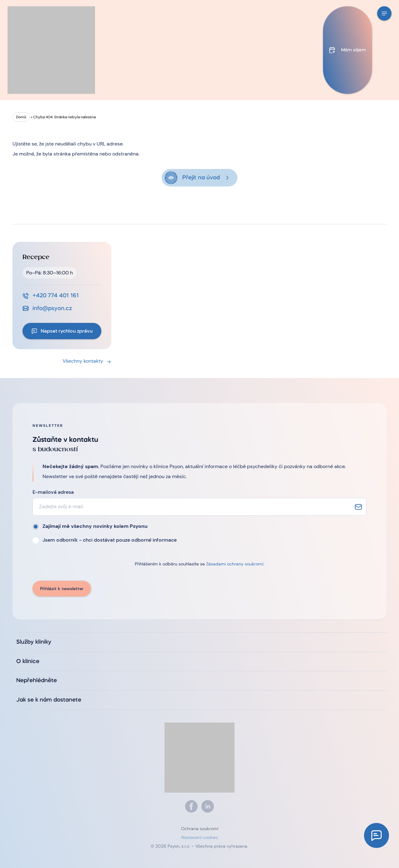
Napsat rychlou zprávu (67, 331)
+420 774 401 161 (56, 296)
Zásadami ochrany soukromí (235, 564)
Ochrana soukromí (200, 829)
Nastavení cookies (200, 837)
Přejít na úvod (201, 178)
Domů (21, 117)
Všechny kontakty (83, 361)
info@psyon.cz (52, 309)
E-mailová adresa (53, 492)
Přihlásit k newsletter (62, 589)
